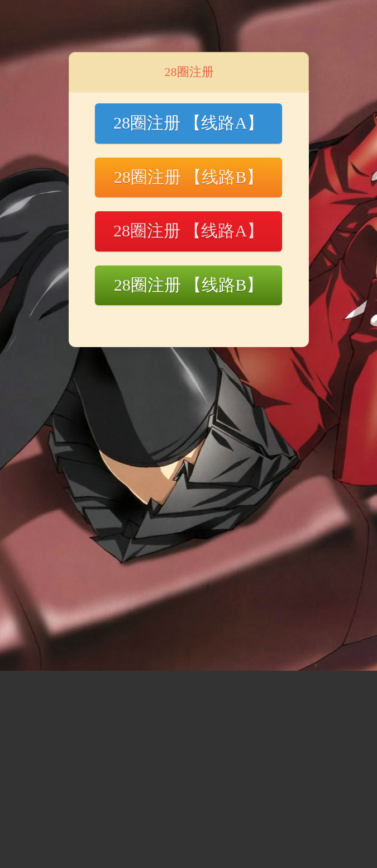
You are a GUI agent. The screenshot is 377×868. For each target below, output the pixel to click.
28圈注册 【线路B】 (189, 177)
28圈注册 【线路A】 (188, 123)
